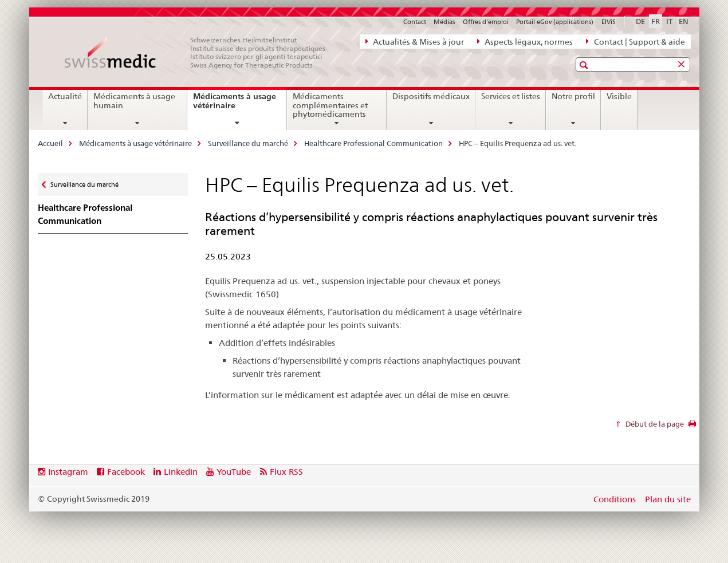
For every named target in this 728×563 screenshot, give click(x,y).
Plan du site (668, 499)
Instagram (68, 472)
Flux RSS (286, 472)
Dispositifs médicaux (431, 96)
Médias (444, 22)
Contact (415, 22)
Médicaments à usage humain (134, 101)
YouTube (234, 472)
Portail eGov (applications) (555, 22)
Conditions (615, 499)
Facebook (126, 472)
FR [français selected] (656, 21)
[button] (585, 65)
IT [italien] (669, 21)
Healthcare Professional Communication (373, 143)
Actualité (65, 96)
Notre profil (573, 96)
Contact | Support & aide (635, 41)
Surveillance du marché (248, 143)
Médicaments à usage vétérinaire (235, 105)
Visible (619, 96)
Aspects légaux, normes (525, 41)
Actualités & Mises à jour (415, 41)
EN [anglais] (684, 21)
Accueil (50, 143)
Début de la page (654, 424)
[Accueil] (201, 53)
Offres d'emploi (486, 22)
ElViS (609, 22)
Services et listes (511, 96)
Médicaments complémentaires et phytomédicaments (330, 105)
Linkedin (181, 472)
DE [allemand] (640, 21)
